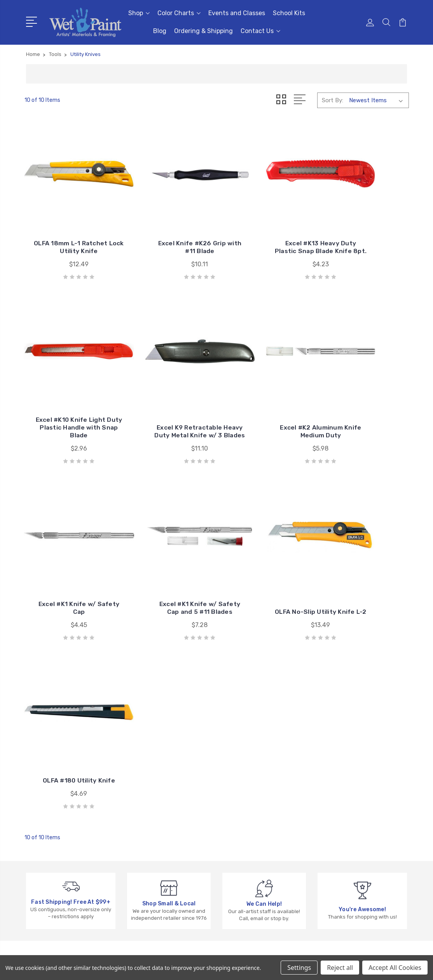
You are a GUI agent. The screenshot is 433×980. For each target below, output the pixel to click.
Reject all (340, 968)
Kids (329, 846)
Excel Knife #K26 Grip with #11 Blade (167, 232)
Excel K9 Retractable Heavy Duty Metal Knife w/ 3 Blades (68, 390)
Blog (160, 31)
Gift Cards (337, 776)
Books (332, 811)
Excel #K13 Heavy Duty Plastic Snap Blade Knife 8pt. (266, 228)
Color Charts (179, 13)
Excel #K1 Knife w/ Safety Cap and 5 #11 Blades (365, 390)
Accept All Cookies (395, 968)
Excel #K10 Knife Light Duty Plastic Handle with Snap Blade (365, 228)
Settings (299, 968)
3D (327, 788)
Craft (331, 823)
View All (334, 858)
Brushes (334, 800)
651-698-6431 (57, 811)
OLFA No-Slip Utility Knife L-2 (68, 548)
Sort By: (333, 100)
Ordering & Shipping (203, 31)
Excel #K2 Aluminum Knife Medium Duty (167, 394)
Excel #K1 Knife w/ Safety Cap (266, 394)
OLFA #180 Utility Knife (167, 548)
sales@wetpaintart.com (69, 825)
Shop (139, 13)
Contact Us (260, 31)
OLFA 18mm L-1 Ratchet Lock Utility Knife (68, 228)
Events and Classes (237, 13)
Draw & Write (341, 835)
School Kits (289, 13)
